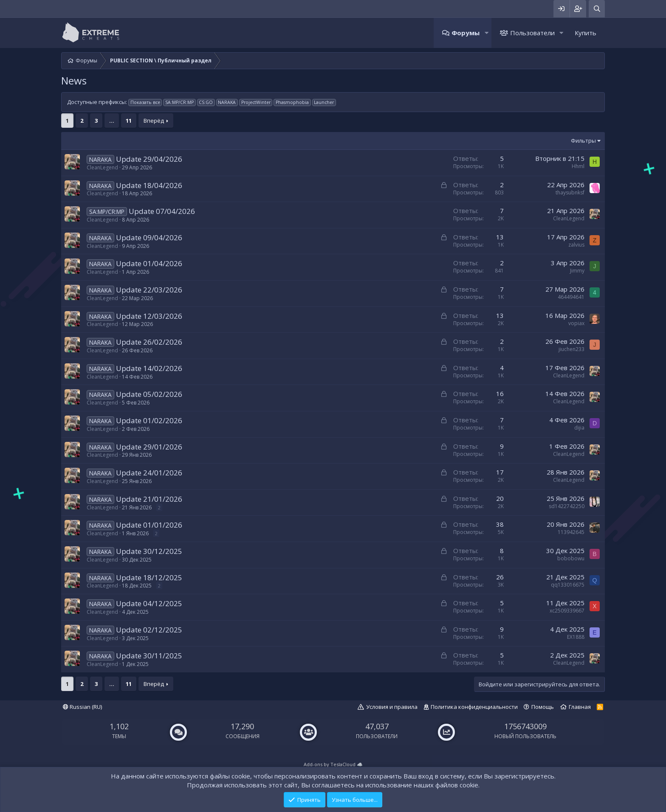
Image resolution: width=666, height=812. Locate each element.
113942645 (571, 532)
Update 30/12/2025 (149, 551)
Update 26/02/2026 (149, 342)
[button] (486, 33)
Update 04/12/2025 (149, 603)
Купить (586, 33)
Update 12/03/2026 (149, 316)
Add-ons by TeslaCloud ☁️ (333, 764)
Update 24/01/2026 (149, 473)
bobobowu (571, 558)
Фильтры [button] (583, 140)
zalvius (576, 245)
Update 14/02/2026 (149, 368)
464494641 (571, 297)
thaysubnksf (570, 192)
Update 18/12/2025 (149, 577)
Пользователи (532, 33)
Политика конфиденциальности (474, 707)
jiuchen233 (571, 349)
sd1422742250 (567, 506)
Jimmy (577, 271)
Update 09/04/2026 (149, 237)
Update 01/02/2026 (149, 420)
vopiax (576, 323)
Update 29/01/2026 (149, 447)
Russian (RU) (82, 707)
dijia (579, 428)
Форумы (466, 33)
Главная (580, 707)
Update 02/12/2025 (149, 630)
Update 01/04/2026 (149, 263)
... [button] (112, 121)
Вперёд (154, 121)
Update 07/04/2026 (162, 211)
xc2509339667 (567, 611)
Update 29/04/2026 (149, 159)
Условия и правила (392, 707)
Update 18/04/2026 (149, 185)
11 (129, 121)
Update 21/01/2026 (149, 499)
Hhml (578, 166)
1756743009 (525, 726)
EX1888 (576, 637)
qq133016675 (568, 585)
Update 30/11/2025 (149, 656)
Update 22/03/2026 (149, 290)
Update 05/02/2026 (149, 394)
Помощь (543, 707)
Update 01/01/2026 (149, 525)
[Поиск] (597, 9)
